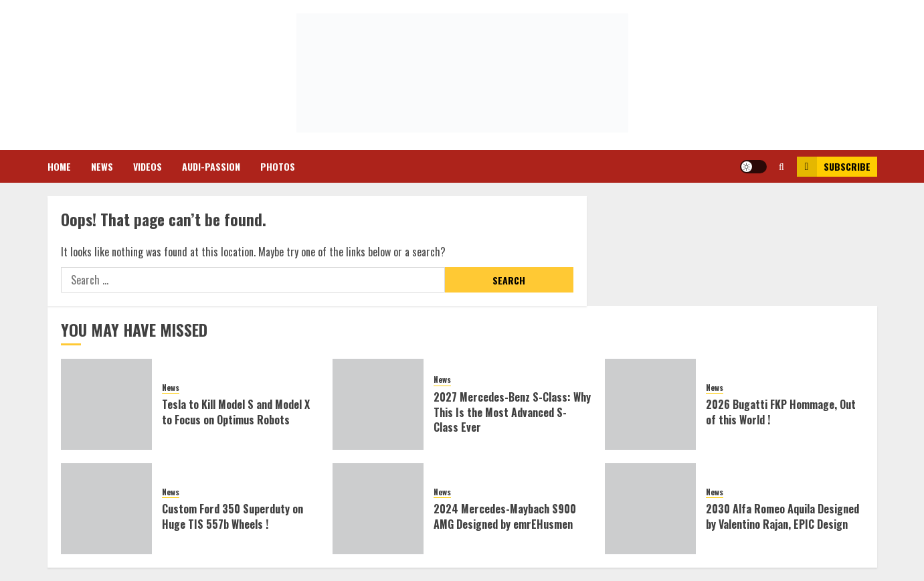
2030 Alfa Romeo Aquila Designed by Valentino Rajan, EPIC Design (782, 516)
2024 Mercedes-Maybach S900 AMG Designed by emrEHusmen (505, 516)
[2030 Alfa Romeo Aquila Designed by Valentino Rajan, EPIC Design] (650, 509)
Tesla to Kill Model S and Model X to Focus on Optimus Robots (236, 412)
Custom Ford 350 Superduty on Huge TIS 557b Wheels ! (233, 516)
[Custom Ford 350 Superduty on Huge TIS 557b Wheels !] (106, 509)
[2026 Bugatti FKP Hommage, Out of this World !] (650, 404)
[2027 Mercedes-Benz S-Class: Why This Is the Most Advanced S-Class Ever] (378, 404)
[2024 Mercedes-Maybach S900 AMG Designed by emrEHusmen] (378, 509)
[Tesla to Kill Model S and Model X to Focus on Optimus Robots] (106, 404)
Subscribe (834, 167)
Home (59, 166)
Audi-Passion (211, 166)
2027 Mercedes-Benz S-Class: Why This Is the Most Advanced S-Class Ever (512, 412)
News (102, 166)
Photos (278, 166)
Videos (148, 166)
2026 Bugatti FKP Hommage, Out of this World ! (781, 412)
